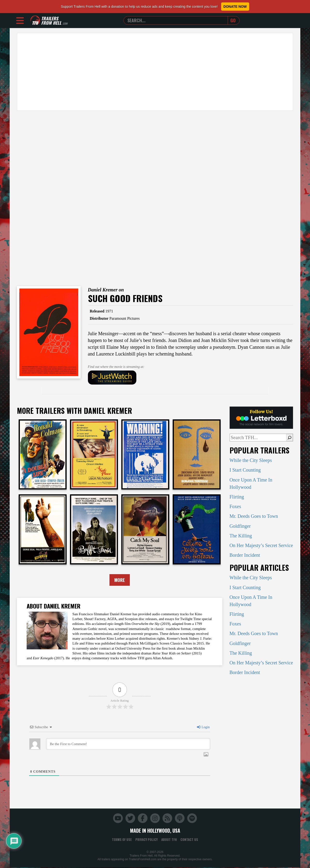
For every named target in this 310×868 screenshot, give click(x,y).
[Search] (290, 438)
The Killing (241, 536)
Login (203, 728)
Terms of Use (122, 840)
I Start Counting (245, 470)
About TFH (169, 840)
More (120, 580)
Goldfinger (240, 526)
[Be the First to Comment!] (128, 744)
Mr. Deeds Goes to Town (254, 516)
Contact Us (189, 840)
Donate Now (235, 7)
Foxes (235, 506)
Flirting (237, 497)
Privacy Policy (147, 840)
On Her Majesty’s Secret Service (261, 545)
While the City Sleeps (251, 460)
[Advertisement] (155, 72)
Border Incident (245, 555)
